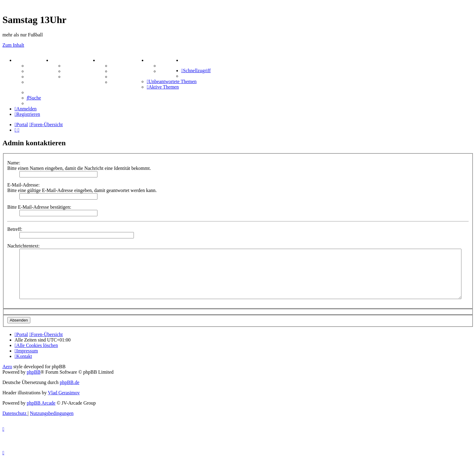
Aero (7, 367)
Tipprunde (170, 66)
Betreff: (15, 229)
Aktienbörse (76, 66)
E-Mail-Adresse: (24, 185)
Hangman (121, 66)
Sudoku (118, 77)
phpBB (34, 372)
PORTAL (26, 60)
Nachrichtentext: (24, 246)
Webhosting (39, 71)
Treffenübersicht (81, 71)
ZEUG (60, 60)
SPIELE (109, 60)
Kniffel (117, 71)
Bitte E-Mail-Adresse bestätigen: (39, 207)
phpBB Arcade (41, 403)
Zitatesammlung (80, 77)
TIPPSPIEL (161, 60)
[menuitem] (182, 60)
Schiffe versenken (128, 82)
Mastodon (37, 82)
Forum (34, 66)
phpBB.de (70, 382)
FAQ (32, 77)
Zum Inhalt (13, 45)
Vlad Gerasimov (64, 393)
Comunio (168, 71)
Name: (14, 163)
